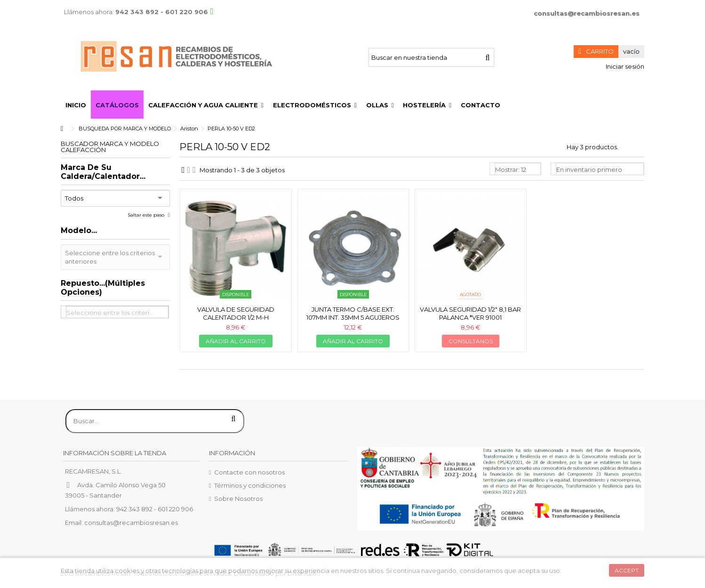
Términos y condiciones (250, 485)
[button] (206, 105)
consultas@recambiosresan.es (587, 13)
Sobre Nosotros (238, 499)
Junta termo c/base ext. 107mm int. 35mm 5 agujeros (353, 313)
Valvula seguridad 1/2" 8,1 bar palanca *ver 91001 (470, 313)
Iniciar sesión (624, 66)
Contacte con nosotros (249, 472)
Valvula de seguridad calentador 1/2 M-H (236, 313)
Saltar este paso (147, 215)
